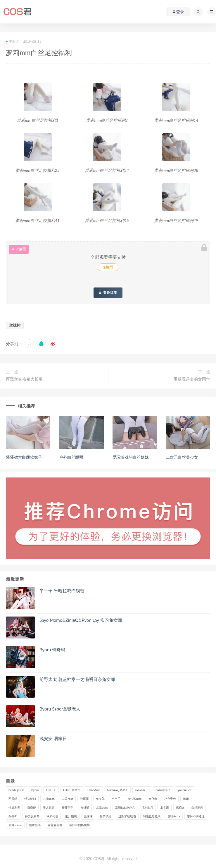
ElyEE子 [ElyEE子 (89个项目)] (51, 790)
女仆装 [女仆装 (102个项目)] (153, 799)
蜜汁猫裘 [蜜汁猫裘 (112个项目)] (71, 816)
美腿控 (12, 41)
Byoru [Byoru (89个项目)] (35, 790)
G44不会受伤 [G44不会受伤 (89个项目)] (72, 790)
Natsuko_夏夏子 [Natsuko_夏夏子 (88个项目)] (118, 790)
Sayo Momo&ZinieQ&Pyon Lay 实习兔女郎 (81, 620)
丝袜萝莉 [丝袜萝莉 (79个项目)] (30, 799)
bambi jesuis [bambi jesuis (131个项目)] (16, 790)
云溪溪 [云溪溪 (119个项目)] (84, 799)
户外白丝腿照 (71, 457)
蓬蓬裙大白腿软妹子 (24, 457)
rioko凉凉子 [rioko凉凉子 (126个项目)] (163, 790)
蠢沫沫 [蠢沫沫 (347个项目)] (88, 816)
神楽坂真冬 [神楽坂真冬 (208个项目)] (32, 816)
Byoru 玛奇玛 (52, 650)
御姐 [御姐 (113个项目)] (186, 799)
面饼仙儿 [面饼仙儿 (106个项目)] (35, 825)
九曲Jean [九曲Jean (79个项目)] (49, 799)
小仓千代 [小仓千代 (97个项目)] (170, 799)
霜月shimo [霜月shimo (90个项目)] (15, 825)
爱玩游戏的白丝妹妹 (131, 457)
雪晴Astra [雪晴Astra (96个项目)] (174, 816)
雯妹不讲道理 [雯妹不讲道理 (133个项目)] (196, 816)
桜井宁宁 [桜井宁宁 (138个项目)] (68, 807)
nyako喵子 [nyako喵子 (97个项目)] (142, 790)
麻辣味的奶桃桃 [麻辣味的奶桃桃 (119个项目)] (80, 825)
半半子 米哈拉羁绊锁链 (62, 590)
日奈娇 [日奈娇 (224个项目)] (32, 807)
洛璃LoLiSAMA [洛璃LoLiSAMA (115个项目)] (125, 807)
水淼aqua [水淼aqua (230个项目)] (102, 807)
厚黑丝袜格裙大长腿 (24, 379)
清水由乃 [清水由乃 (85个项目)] (147, 807)
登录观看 (108, 293)
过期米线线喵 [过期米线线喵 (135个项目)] (127, 816)
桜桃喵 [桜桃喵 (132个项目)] (85, 807)
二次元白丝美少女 (182, 457)
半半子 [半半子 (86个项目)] (116, 799)
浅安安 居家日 (53, 738)
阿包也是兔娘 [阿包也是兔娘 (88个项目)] (152, 816)
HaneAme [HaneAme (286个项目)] (94, 790)
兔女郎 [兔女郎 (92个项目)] (100, 799)
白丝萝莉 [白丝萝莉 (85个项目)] (197, 807)
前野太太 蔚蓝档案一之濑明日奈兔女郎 (77, 679)
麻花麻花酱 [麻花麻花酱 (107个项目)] (55, 825)
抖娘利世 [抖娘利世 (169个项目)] (14, 807)
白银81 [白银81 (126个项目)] (13, 816)
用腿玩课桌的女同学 (192, 379)
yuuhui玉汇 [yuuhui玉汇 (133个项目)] (185, 790)
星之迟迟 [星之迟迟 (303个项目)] (49, 807)
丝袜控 (15, 325)
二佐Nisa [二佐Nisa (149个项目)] (67, 799)
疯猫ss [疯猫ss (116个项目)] (180, 807)
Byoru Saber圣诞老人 (60, 709)
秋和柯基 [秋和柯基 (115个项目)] (52, 816)
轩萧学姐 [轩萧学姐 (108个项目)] (106, 816)
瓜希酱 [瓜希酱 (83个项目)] (165, 807)
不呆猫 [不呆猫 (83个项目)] (13, 799)
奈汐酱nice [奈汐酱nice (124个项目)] (134, 799)
